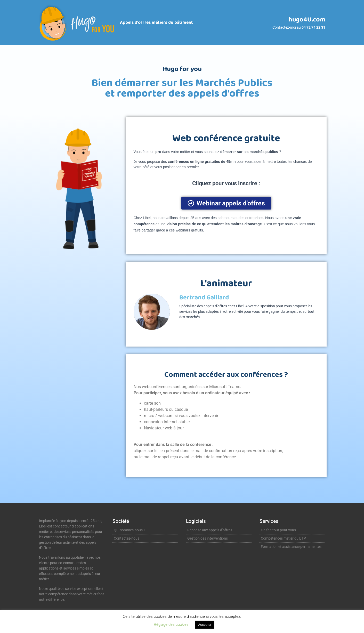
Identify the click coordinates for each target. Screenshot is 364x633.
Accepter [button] (205, 625)
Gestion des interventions (208, 538)
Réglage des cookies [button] (171, 624)
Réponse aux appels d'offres (210, 530)
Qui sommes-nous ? (130, 530)
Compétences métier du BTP (283, 538)
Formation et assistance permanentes (291, 547)
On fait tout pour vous (278, 530)
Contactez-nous (127, 538)
